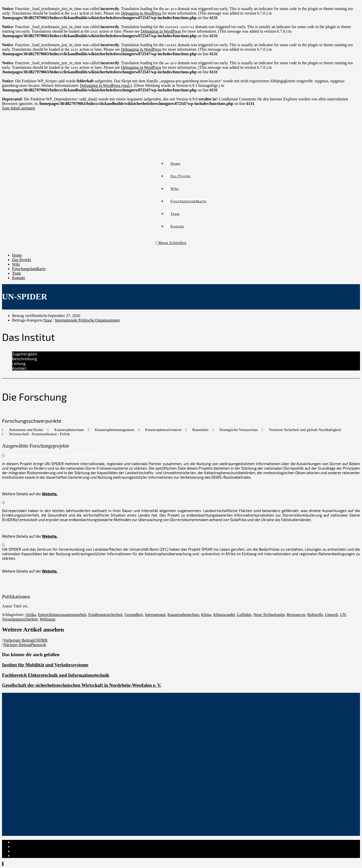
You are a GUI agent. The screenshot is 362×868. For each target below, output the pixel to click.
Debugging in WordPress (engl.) (106, 85)
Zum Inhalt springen (18, 108)
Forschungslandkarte (29, 269)
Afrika (31, 615)
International (155, 615)
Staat (48, 320)
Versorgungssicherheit (20, 619)
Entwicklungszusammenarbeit (62, 615)
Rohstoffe (315, 615)
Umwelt (332, 615)
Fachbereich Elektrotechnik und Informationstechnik (56, 675)
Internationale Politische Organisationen (87, 320)
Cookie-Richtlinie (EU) (31, 851)
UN (343, 615)
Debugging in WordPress (141, 13)
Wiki (16, 264)
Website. (50, 494)
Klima (206, 615)
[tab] (186, 354)
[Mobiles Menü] (171, 243)
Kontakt (19, 278)
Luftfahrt (244, 615)
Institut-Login (23, 856)
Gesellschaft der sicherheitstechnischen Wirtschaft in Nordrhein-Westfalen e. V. (82, 685)
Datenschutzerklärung (30, 847)
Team (16, 273)
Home (17, 255)
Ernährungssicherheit (105, 615)
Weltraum (48, 619)
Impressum (21, 842)
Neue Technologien (269, 615)
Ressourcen (296, 615)
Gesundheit (134, 615)
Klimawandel (224, 615)
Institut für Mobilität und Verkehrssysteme (45, 665)
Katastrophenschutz (183, 615)
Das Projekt (21, 260)
